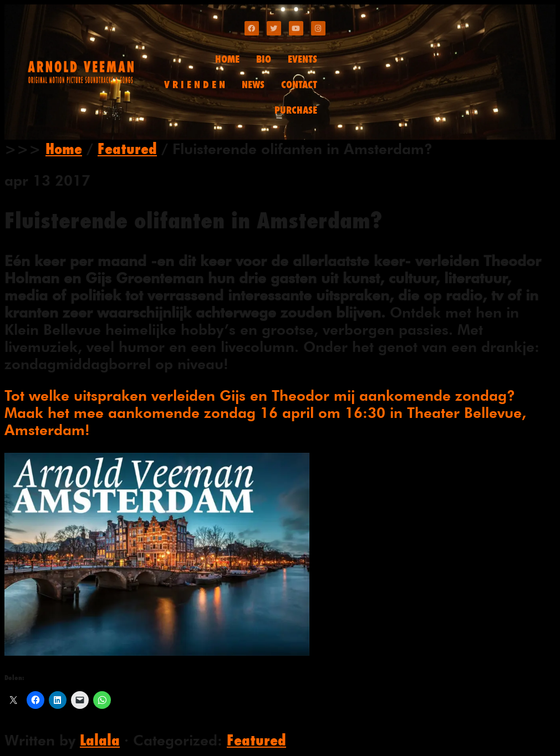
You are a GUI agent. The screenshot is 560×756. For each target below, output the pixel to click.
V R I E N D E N (195, 85)
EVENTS (302, 59)
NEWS (253, 85)
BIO (264, 59)
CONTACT (299, 85)
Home (64, 149)
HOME (227, 59)
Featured (127, 149)
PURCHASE (296, 110)
